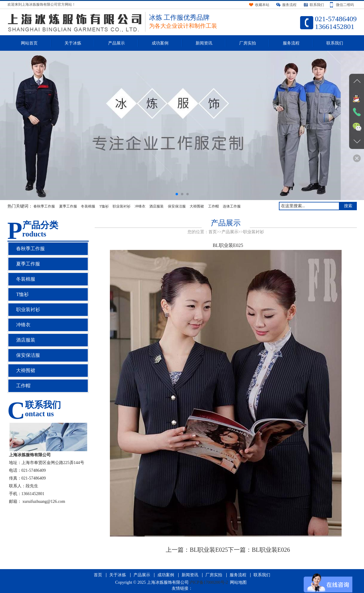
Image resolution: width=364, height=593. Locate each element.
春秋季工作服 (44, 206)
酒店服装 (156, 206)
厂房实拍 (248, 43)
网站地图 (238, 582)
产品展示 (116, 43)
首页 (213, 232)
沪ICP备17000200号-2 (208, 582)
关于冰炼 (73, 43)
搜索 (348, 206)
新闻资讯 (204, 43)
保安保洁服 (177, 206)
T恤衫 (104, 206)
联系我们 (335, 43)
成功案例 (160, 43)
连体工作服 (232, 206)
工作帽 (214, 206)
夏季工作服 (68, 206)
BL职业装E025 (209, 550)
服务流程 (291, 43)
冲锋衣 (140, 206)
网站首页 (29, 43)
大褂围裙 (197, 206)
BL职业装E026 (271, 550)
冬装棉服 (88, 206)
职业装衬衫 (122, 206)
